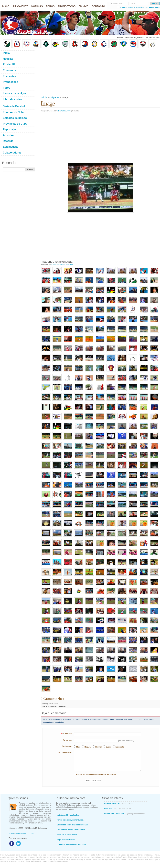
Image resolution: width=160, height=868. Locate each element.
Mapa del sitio (21, 833)
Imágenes (54, 97)
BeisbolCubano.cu (119, 804)
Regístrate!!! (154, 7)
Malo (78, 747)
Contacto (31, 833)
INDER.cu (118, 809)
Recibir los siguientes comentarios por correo (96, 774)
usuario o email (117, 3)
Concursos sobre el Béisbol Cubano (72, 825)
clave (133, 3)
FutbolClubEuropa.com (124, 814)
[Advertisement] (84, 72)
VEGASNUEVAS (64, 111)
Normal (98, 747)
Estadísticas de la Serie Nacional (71, 830)
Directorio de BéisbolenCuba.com (71, 844)
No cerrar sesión (126, 7)
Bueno (108, 747)
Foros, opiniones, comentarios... (71, 820)
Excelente (120, 747)
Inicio (44, 97)
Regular (88, 747)
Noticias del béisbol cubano (69, 815)
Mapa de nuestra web (66, 840)
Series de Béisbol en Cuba (62, 265)
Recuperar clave (141, 7)
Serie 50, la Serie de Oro (67, 835)
